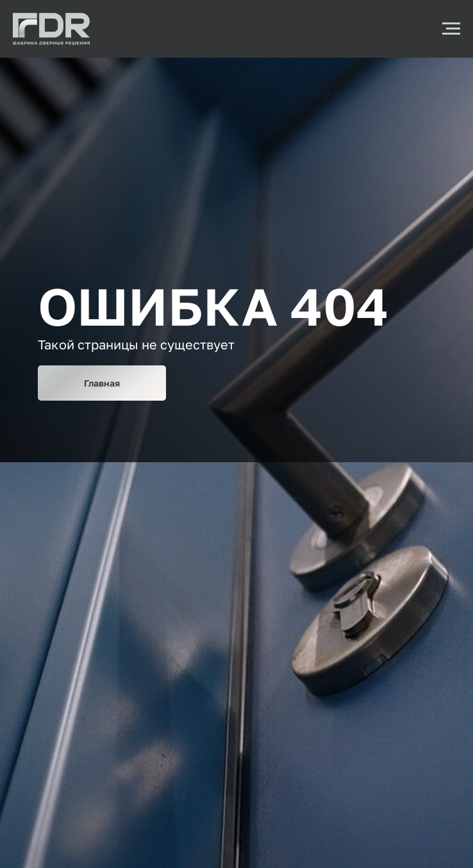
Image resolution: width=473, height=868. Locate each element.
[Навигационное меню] (451, 29)
